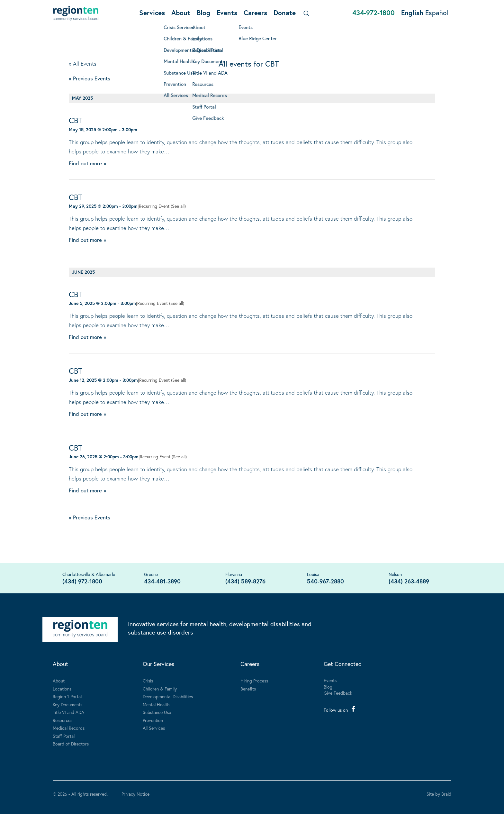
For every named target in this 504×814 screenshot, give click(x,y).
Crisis (148, 681)
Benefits (248, 689)
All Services (154, 728)
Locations (62, 689)
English (412, 13)
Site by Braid (439, 794)
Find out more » (87, 163)
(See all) (178, 206)
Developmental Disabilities (168, 696)
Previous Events (90, 78)
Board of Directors (71, 744)
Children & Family (160, 689)
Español (437, 13)
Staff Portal (64, 736)
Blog (203, 13)
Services (152, 13)
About (181, 13)
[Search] (305, 13)
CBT (75, 120)
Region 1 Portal (67, 696)
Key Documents (67, 704)
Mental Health (156, 704)
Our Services (158, 664)
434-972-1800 (373, 13)
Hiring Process (254, 681)
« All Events (83, 64)
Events (227, 13)
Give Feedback (338, 693)
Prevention (153, 720)
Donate (285, 13)
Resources (63, 720)
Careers (255, 13)
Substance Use (157, 712)
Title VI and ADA (68, 712)
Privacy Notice (135, 794)
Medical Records (69, 728)
